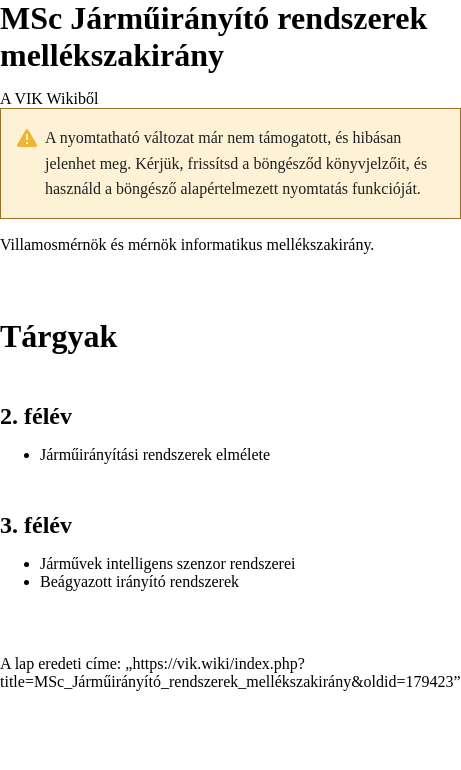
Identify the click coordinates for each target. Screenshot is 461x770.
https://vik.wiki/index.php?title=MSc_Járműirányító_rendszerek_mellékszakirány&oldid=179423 (227, 672)
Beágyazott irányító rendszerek (139, 581)
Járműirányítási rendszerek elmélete (155, 454)
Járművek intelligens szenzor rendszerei (167, 563)
